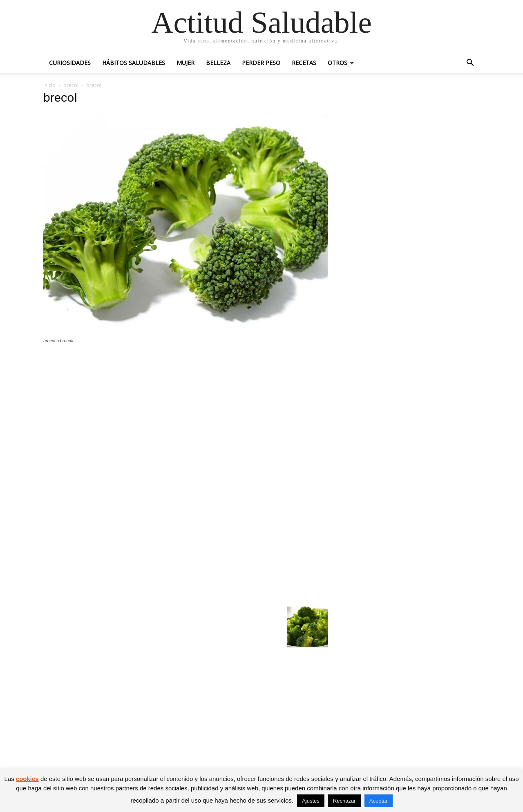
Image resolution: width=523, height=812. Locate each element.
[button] (470, 64)
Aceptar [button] (379, 801)
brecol (71, 85)
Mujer (186, 63)
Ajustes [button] (311, 801)
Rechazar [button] (344, 801)
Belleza (218, 63)
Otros (337, 63)
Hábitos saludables (134, 63)
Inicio (49, 85)
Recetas (304, 63)
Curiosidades (70, 63)
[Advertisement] (186, 410)
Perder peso (261, 63)
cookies (27, 779)
